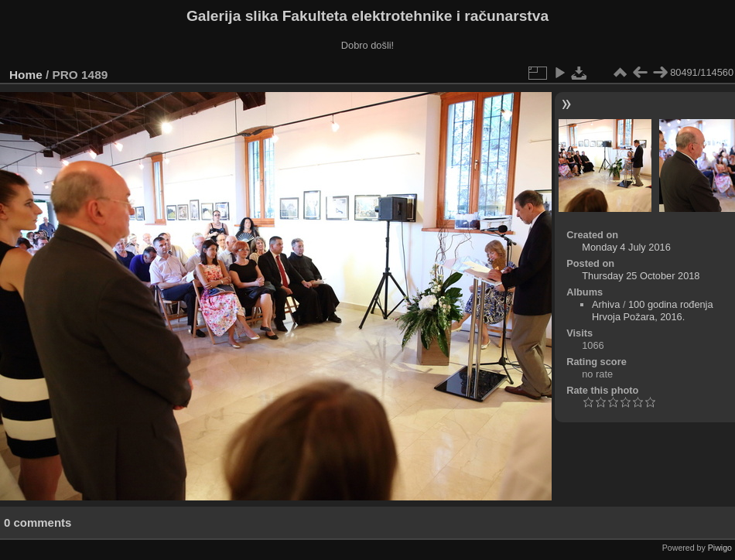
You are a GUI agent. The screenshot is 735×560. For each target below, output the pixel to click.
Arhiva (606, 304)
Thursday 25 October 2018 (641, 276)
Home (26, 75)
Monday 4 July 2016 (626, 247)
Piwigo (720, 548)
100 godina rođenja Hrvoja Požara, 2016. (653, 311)
